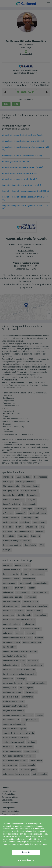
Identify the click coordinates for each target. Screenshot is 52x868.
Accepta (26, 852)
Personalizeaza (26, 860)
